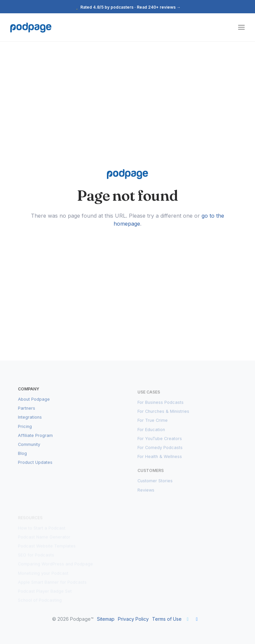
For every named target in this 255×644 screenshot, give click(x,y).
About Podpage (34, 405)
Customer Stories (155, 485)
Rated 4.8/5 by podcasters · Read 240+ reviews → (127, 7)
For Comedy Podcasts (160, 451)
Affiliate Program (35, 441)
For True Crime (153, 424)
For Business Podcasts (161, 406)
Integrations (30, 423)
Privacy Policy (133, 619)
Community (29, 450)
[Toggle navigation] (241, 27)
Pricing (25, 432)
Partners (27, 414)
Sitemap (106, 619)
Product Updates (35, 468)
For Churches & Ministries (163, 415)
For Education (151, 433)
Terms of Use (167, 619)
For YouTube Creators (160, 442)
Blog (22, 459)
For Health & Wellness (160, 460)
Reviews (146, 494)
